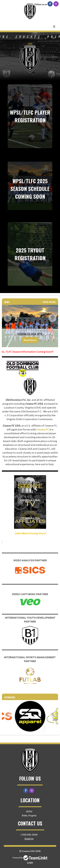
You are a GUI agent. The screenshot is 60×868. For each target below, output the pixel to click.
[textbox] (30, 442)
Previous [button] (8, 318)
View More (49, 302)
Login (30, 862)
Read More (30, 340)
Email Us (29, 839)
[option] (30, 326)
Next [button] (52, 318)
